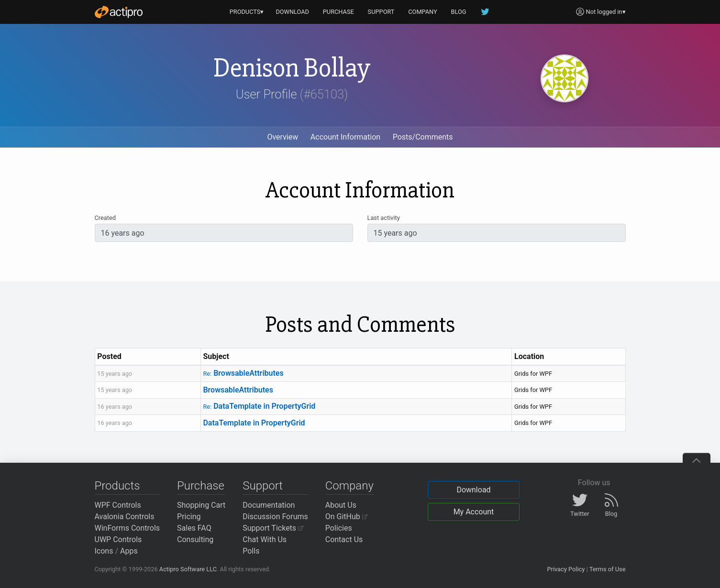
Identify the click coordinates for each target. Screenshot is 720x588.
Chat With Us (265, 539)
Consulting (195, 539)
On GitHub (346, 517)
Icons (104, 551)
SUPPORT (381, 12)
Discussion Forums (275, 517)
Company (349, 486)
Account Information (345, 137)
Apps (129, 551)
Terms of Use (608, 569)
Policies (339, 528)
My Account (474, 512)
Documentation (269, 505)
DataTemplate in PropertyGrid (259, 406)
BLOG (459, 12)
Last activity (384, 218)
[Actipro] (119, 12)
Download (473, 490)
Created (105, 218)
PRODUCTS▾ (247, 12)
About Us (341, 505)
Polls (251, 551)
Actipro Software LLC (188, 569)
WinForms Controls (127, 528)
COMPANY (423, 12)
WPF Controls (118, 505)
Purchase (201, 486)
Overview (282, 137)
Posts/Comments (423, 137)
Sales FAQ (194, 528)
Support (263, 486)
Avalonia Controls (125, 517)
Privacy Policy (566, 569)
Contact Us (344, 539)
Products (117, 486)
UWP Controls (118, 539)
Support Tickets (273, 528)
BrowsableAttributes (243, 373)
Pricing (189, 517)
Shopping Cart (201, 505)
